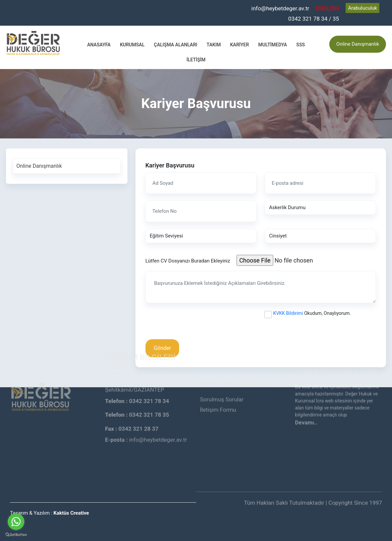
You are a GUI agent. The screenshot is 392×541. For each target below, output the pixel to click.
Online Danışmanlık (358, 44)
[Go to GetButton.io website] (16, 534)
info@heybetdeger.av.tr (280, 8)
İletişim (196, 60)
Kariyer (240, 45)
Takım (214, 45)
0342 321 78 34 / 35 (314, 19)
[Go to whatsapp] (16, 522)
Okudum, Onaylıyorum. (312, 313)
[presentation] (196, 323)
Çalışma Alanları (175, 45)
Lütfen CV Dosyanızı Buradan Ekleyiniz (188, 261)
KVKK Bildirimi (288, 313)
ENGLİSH (327, 8)
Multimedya (273, 45)
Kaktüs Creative (71, 513)
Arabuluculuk (362, 8)
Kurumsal (132, 45)
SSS (301, 45)
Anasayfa (99, 45)
